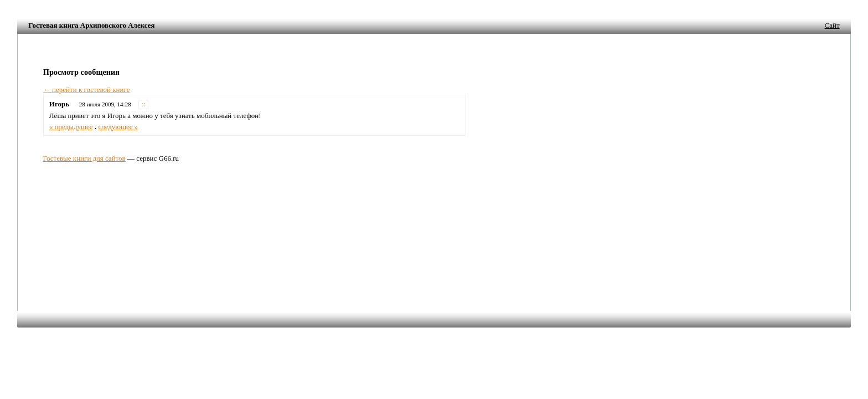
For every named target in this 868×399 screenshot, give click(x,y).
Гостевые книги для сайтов (84, 158)
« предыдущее (71, 127)
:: (144, 104)
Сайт (832, 25)
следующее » (118, 127)
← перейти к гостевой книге (87, 89)
